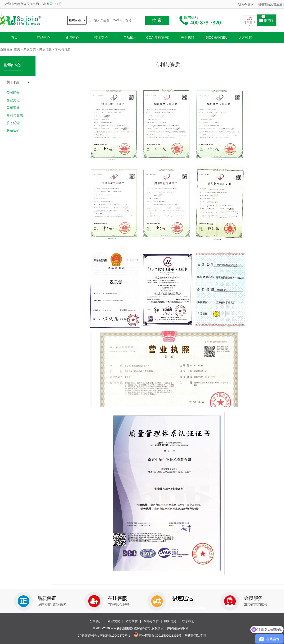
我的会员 (244, 5)
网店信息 (45, 49)
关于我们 (187, 37)
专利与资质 (151, 621)
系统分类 (30, 49)
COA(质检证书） (159, 37)
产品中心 (43, 37)
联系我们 (188, 621)
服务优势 (170, 621)
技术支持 (101, 37)
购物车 (267, 20)
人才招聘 (245, 37)
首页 (14, 37)
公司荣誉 (132, 621)
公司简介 (96, 621)
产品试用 (130, 37)
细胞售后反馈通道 (270, 5)
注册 (58, 4)
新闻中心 (72, 37)
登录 (50, 4)
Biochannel (216, 37)
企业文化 (114, 621)
